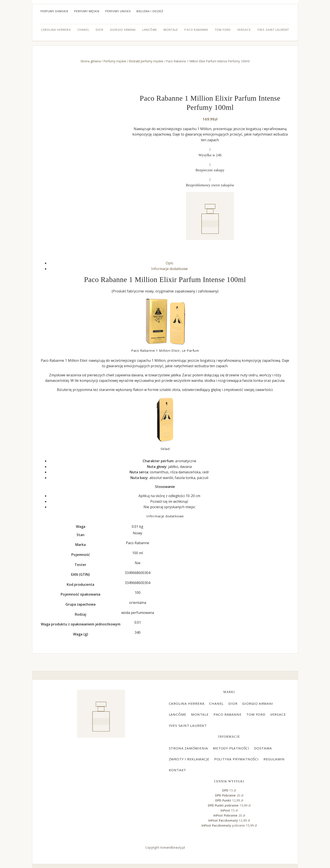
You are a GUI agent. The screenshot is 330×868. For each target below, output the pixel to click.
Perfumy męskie (87, 11)
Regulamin (274, 759)
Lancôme (150, 30)
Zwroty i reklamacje (189, 759)
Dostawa (263, 748)
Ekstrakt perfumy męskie (146, 61)
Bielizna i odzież (150, 11)
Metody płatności (231, 748)
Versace (244, 30)
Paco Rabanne (196, 30)
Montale (171, 30)
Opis (169, 263)
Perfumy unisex (118, 11)
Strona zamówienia (189, 748)
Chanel (83, 30)
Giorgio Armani (123, 30)
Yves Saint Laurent (273, 30)
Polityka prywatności (236, 759)
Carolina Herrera (56, 30)
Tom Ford (223, 30)
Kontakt (178, 770)
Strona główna (91, 61)
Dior (100, 30)
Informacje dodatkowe (169, 269)
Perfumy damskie (55, 11)
